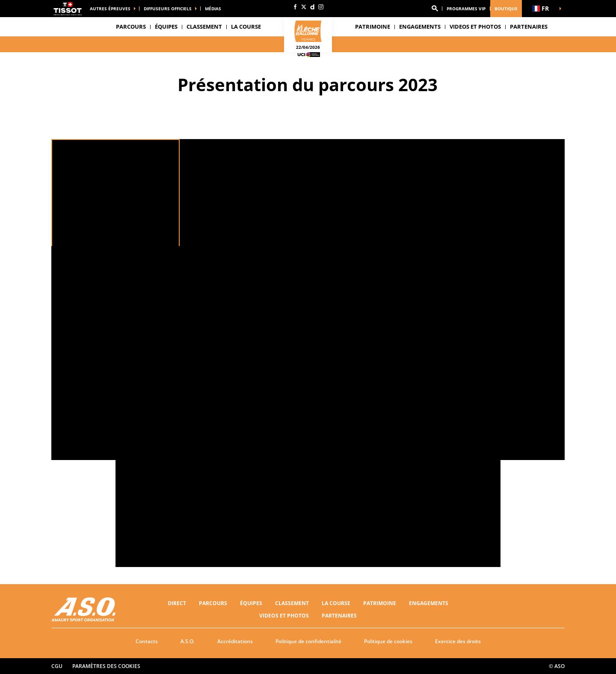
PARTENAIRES (529, 27)
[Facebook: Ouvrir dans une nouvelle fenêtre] (295, 7)
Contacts (147, 641)
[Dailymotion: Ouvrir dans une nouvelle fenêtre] (312, 7)
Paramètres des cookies (106, 666)
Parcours (131, 27)
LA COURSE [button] (246, 27)
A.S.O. (188, 641)
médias (213, 9)
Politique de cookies (388, 641)
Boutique (506, 9)
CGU (57, 666)
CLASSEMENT (204, 27)
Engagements (429, 603)
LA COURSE (336, 603)
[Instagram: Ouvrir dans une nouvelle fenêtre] (321, 7)
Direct (177, 603)
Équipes (251, 603)
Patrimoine (373, 27)
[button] (435, 9)
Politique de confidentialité (308, 641)
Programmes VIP (466, 9)
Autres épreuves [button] (110, 9)
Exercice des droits (458, 641)
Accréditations (235, 641)
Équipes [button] (166, 27)
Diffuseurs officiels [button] (168, 9)
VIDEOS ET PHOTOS (475, 27)
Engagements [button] (420, 27)
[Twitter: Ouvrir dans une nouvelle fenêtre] (304, 7)
